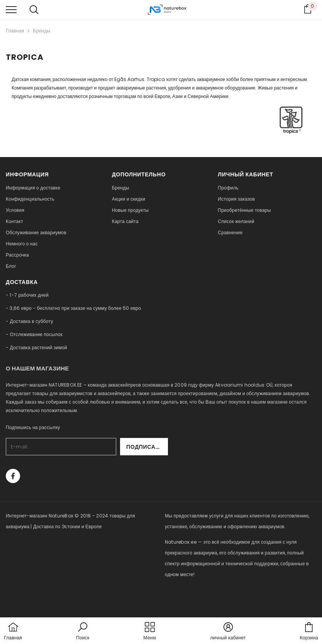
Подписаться (147, 447)
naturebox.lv (180, 596)
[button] (83, 632)
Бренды (42, 31)
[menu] (11, 9)
